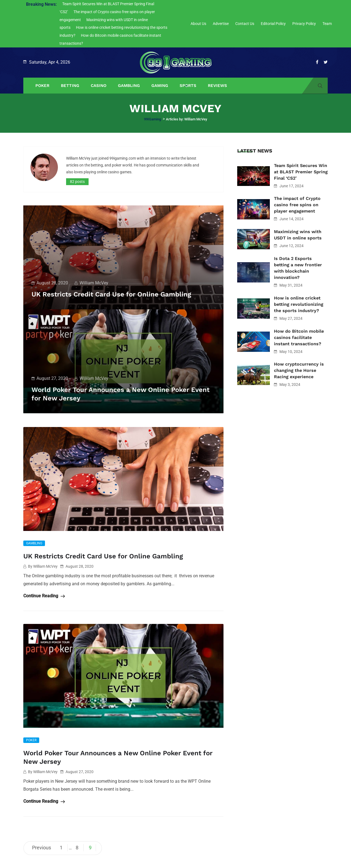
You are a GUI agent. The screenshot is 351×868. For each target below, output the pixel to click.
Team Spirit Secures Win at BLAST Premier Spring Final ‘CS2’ (301, 172)
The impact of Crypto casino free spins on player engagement (297, 205)
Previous (42, 847)
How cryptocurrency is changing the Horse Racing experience (299, 370)
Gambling (129, 86)
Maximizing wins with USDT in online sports (298, 235)
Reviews (217, 86)
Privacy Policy (304, 24)
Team (327, 24)
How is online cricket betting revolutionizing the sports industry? (299, 304)
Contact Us (245, 24)
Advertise (221, 24)
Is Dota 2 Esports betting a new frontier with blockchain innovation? (298, 268)
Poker (42, 86)
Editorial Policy (273, 24)
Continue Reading (44, 596)
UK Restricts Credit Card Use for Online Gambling (118, 294)
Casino (99, 86)
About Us (198, 24)
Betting (70, 86)
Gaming (160, 86)
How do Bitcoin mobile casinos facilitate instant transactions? (299, 337)
